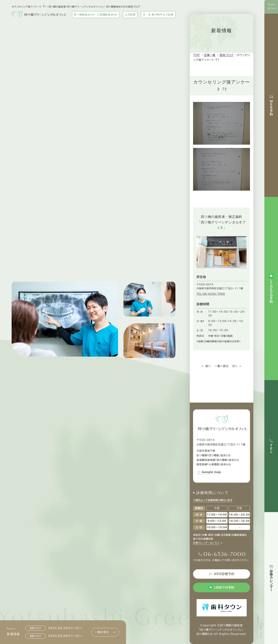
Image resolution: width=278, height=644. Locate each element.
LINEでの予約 (222, 588)
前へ (206, 366)
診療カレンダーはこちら (206, 543)
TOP (196, 55)
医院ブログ (227, 55)
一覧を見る (105, 632)
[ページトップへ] (260, 627)
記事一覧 (210, 55)
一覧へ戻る (222, 366)
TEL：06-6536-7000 (211, 294)
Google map (209, 472)
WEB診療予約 (222, 574)
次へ (237, 366)
